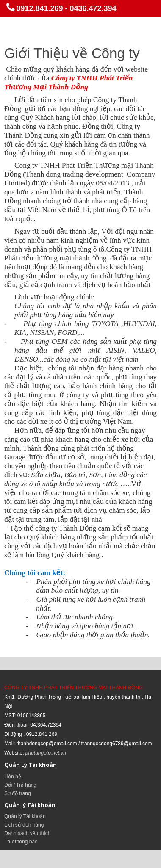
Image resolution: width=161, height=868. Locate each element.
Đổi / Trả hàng (20, 785)
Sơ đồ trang (18, 793)
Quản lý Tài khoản (25, 816)
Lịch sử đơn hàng (24, 825)
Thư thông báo (21, 842)
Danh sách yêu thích (27, 833)
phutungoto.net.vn (46, 753)
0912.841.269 (39, 8)
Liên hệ (13, 777)
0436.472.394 (93, 8)
